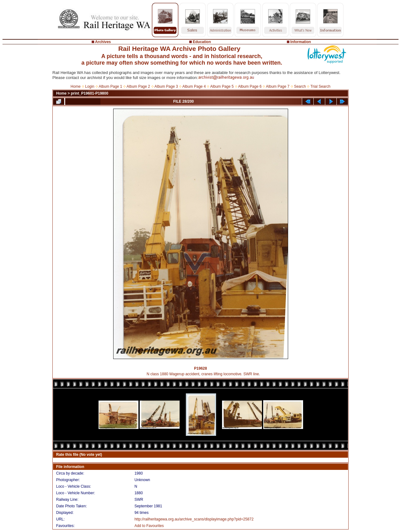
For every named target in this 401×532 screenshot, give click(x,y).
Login (90, 86)
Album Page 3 (166, 86)
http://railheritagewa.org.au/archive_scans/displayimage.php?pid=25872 (194, 519)
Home (75, 86)
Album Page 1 (110, 86)
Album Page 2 (138, 86)
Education (202, 42)
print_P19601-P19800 (89, 93)
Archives (103, 42)
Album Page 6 (250, 86)
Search (300, 86)
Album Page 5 (222, 86)
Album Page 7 (278, 86)
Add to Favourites (149, 526)
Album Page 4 (194, 86)
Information (301, 42)
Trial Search (320, 86)
